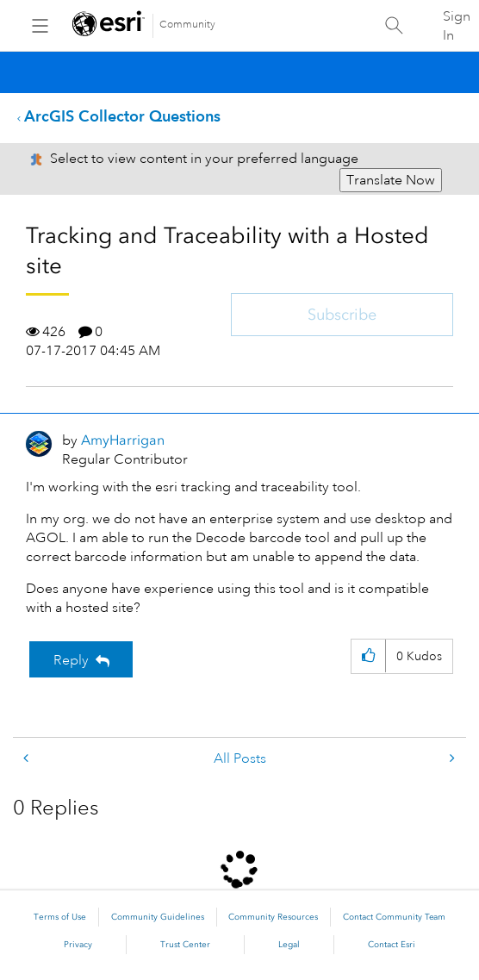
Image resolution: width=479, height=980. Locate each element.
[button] (368, 656)
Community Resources (273, 917)
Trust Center (185, 945)
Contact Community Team (394, 917)
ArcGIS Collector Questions (122, 116)
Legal (289, 945)
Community (187, 25)
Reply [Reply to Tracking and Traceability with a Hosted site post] (71, 660)
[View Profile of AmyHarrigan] (123, 440)
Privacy (78, 945)
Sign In (457, 26)
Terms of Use (60, 917)
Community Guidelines (158, 917)
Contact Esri (392, 945)
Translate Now (391, 180)
